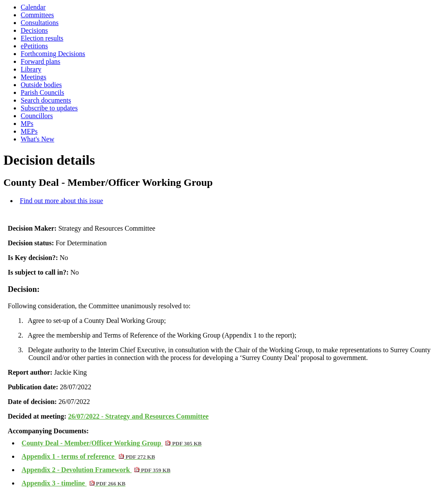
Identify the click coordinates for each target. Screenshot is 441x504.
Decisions (34, 30)
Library (31, 69)
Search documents (46, 100)
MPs (27, 124)
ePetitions (34, 46)
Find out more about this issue (61, 201)
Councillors (37, 116)
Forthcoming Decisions (53, 54)
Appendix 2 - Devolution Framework (96, 470)
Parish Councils (42, 92)
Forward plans (40, 61)
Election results (42, 38)
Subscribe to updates (49, 108)
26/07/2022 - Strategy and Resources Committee (138, 416)
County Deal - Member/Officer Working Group (112, 443)
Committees (37, 15)
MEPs (29, 131)
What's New (37, 139)
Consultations (40, 23)
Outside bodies (41, 85)
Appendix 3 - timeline (73, 483)
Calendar (33, 7)
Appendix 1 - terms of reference (88, 456)
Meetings (34, 77)
